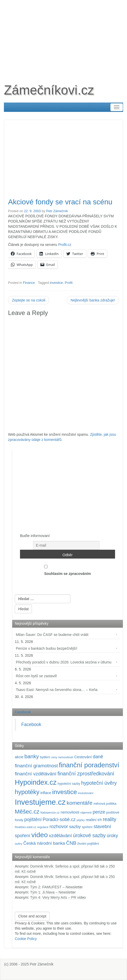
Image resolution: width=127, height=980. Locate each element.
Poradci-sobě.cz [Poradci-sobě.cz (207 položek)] (59, 820)
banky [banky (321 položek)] (32, 756)
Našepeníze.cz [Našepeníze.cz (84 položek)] (50, 813)
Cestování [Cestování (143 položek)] (83, 757)
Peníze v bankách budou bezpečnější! (47, 648)
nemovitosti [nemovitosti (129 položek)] (70, 812)
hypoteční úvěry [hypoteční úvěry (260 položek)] (99, 783)
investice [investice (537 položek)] (65, 792)
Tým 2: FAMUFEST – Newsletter (56, 887)
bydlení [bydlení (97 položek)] (45, 757)
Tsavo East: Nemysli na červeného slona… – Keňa (57, 690)
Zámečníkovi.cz (49, 90)
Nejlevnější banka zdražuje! (93, 300)
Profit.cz (65, 245)
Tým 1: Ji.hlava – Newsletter (53, 892)
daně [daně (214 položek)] (98, 757)
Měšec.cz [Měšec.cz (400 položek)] (27, 812)
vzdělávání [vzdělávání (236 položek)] (60, 835)
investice (56, 283)
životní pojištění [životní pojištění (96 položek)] (88, 844)
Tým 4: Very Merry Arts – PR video (58, 897)
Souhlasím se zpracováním (68, 569)
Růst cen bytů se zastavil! (36, 676)
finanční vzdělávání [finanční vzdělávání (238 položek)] (36, 774)
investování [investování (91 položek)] (86, 793)
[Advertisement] (64, 36)
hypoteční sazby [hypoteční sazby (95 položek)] (69, 784)
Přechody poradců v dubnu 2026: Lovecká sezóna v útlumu (64, 662)
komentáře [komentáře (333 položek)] (80, 803)
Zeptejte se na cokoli (29, 300)
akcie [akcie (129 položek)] (19, 757)
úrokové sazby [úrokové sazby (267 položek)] (89, 835)
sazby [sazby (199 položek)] (75, 827)
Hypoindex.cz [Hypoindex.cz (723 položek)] (36, 782)
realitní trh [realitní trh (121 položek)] (94, 820)
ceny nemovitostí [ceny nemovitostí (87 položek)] (62, 757)
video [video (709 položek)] (40, 835)
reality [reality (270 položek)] (110, 819)
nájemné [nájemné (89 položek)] (86, 813)
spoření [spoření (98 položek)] (87, 827)
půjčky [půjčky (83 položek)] (81, 820)
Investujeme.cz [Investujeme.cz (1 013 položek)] (40, 802)
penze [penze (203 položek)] (99, 812)
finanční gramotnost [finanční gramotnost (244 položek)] (36, 766)
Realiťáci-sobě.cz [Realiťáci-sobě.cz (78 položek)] (25, 827)
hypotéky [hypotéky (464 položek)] (27, 792)
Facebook (23, 712)
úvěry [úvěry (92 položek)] (19, 844)
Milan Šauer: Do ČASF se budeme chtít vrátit (52, 635)
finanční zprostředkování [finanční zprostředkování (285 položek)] (86, 774)
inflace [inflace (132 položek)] (46, 793)
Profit (69, 283)
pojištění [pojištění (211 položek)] (33, 820)
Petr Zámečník (57, 211)
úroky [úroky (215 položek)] (112, 836)
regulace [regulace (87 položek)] (43, 827)
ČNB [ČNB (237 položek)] (71, 843)
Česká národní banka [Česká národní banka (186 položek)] (44, 843)
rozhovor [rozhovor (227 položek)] (59, 826)
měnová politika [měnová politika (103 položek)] (105, 804)
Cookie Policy (26, 939)
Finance (29, 283)
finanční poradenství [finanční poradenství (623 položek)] (89, 765)
